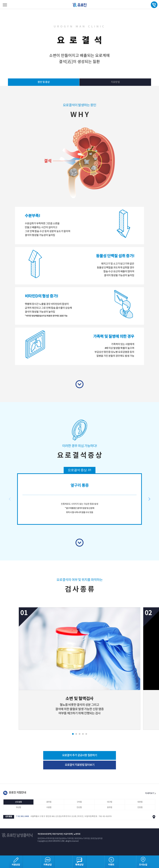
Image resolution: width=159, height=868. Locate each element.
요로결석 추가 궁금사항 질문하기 (80, 755)
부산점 (18, 807)
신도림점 (18, 802)
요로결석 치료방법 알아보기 (80, 765)
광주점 (49, 802)
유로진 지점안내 (17, 793)
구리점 (79, 802)
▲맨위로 (77, 834)
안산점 (79, 807)
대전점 (140, 802)
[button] (149, 499)
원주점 (110, 807)
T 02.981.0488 (23, 816)
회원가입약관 (57, 834)
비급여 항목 (68, 834)
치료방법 (115, 82)
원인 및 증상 (44, 82)
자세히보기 (150, 793)
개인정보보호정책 (44, 834)
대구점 (110, 802)
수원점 (49, 807)
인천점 (140, 807)
